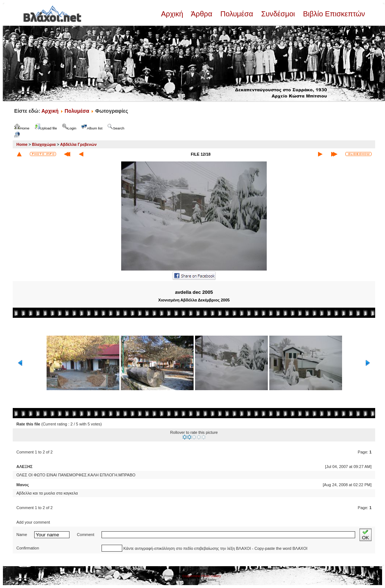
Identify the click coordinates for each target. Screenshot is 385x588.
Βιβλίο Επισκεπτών (333, 14)
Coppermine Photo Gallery (202, 576)
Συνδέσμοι (278, 14)
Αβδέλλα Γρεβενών (78, 144)
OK (366, 535)
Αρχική (173, 14)
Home (22, 144)
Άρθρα (202, 14)
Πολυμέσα (237, 14)
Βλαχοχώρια (44, 144)
